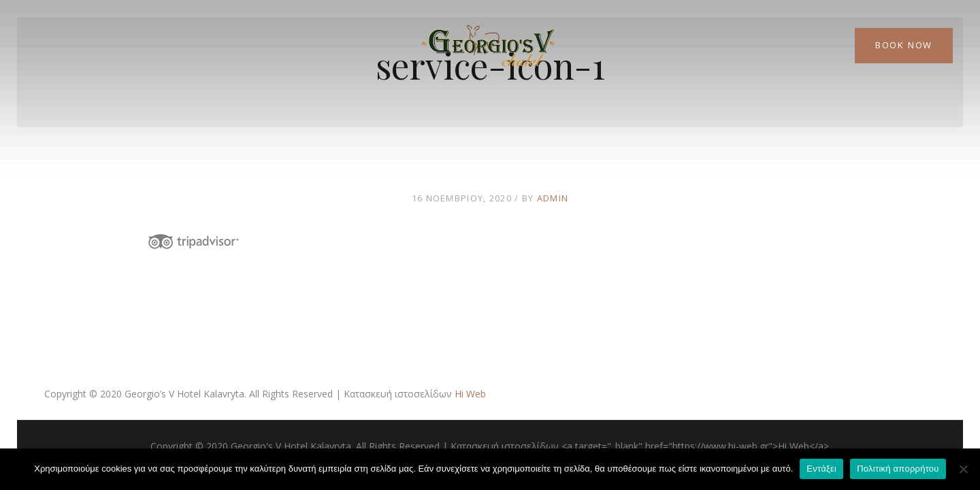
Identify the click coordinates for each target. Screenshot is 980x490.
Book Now (904, 45)
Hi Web (470, 394)
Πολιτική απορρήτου (898, 469)
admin (553, 198)
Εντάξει (821, 469)
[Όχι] (963, 469)
